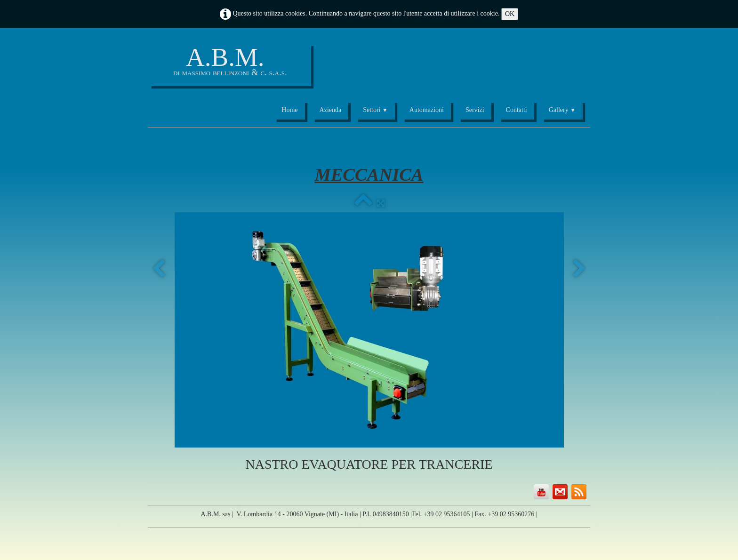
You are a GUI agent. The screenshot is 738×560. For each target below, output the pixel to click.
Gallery (562, 110)
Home (289, 110)
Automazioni (427, 110)
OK (510, 14)
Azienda (331, 110)
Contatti (517, 110)
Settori (375, 110)
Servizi (475, 110)
